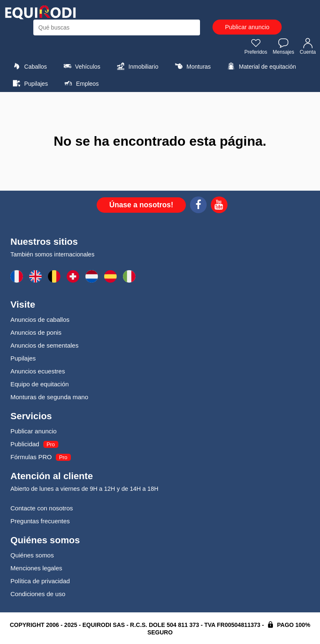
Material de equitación (260, 66)
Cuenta (308, 46)
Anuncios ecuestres (38, 371)
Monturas (191, 66)
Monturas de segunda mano (49, 397)
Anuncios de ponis (36, 332)
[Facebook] (198, 206)
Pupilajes (29, 83)
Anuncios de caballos (40, 320)
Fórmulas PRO (31, 457)
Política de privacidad (40, 581)
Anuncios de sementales (44, 345)
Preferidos (256, 46)
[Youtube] (219, 206)
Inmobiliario (136, 66)
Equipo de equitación (40, 384)
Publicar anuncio (247, 27)
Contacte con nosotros (42, 508)
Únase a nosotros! (141, 205)
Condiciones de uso (38, 594)
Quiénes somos (32, 555)
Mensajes (284, 46)
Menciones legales (36, 568)
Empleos (80, 83)
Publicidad (25, 444)
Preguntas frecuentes (40, 521)
